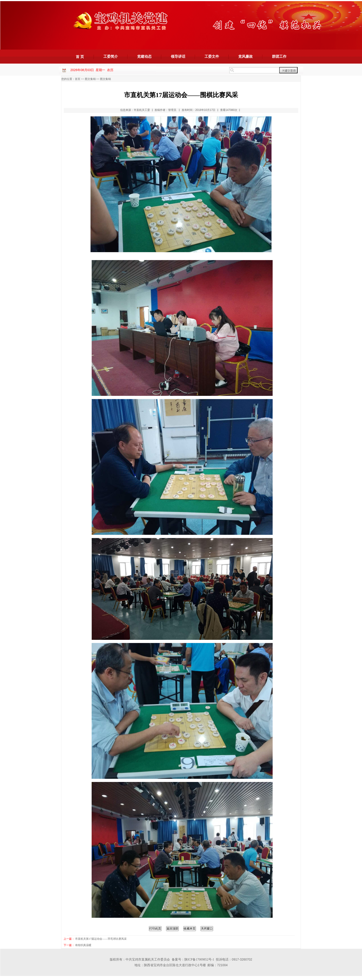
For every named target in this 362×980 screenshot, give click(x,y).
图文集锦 (90, 79)
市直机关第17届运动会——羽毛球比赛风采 (101, 939)
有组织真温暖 (83, 945)
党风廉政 (245, 56)
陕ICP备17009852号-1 (199, 960)
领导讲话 (178, 56)
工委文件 (212, 56)
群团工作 (279, 56)
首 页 (80, 57)
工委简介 (111, 56)
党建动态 (144, 56)
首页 (78, 79)
